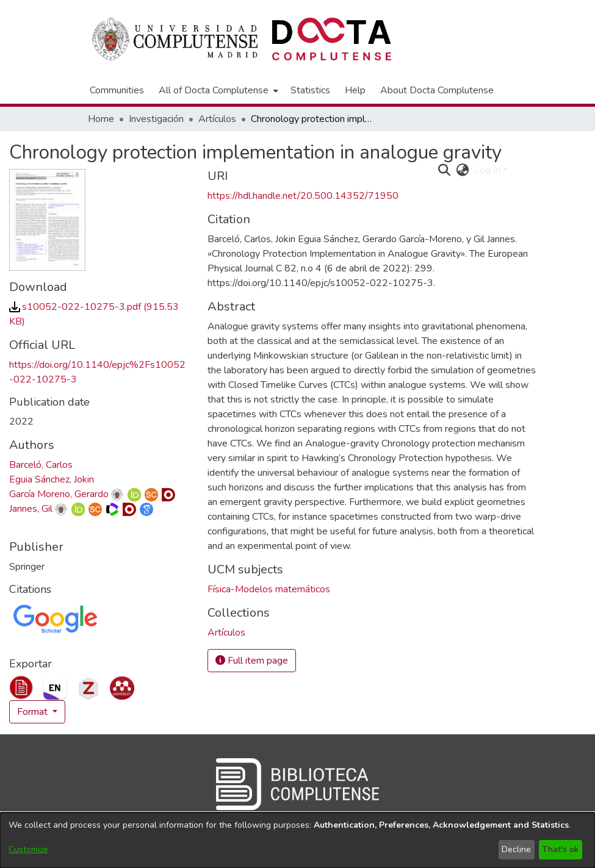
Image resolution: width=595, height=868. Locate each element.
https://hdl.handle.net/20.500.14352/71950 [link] (303, 196)
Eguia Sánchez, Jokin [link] (52, 479)
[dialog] (297, 840)
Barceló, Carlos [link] (41, 465)
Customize (28, 849)
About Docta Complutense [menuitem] (437, 90)
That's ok (560, 849)
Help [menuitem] (355, 90)
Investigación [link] (156, 119)
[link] (226, 633)
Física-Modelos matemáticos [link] (269, 589)
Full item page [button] (252, 661)
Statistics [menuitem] (310, 90)
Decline (516, 849)
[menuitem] (217, 90)
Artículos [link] (217, 119)
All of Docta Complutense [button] (214, 90)
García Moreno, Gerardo (59, 494)
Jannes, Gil (31, 509)
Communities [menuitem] (117, 90)
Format (34, 712)
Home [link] (101, 119)
